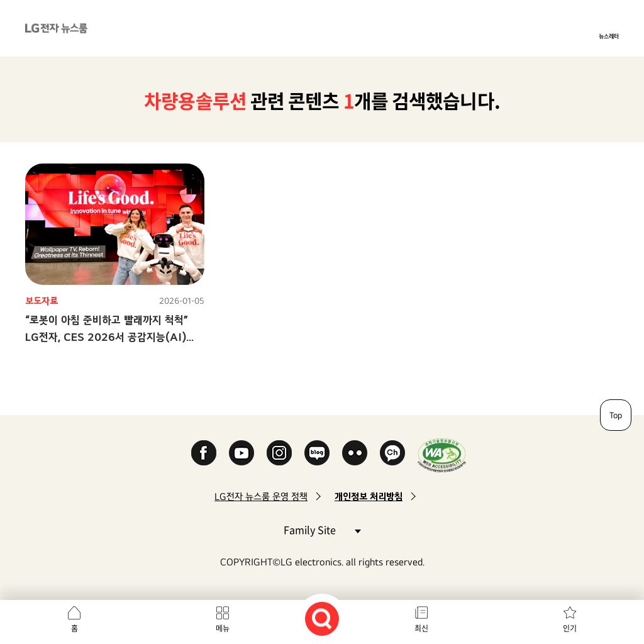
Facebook (204, 453)
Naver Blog (317, 453)
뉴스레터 (609, 36)
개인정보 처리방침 (369, 497)
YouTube (241, 453)
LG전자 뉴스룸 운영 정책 (261, 497)
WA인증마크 (442, 455)
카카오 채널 (392, 453)
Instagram (279, 453)
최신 (421, 628)
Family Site (322, 529)
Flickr (355, 453)
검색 (322, 619)
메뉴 (223, 628)
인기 (570, 628)
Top (616, 415)
